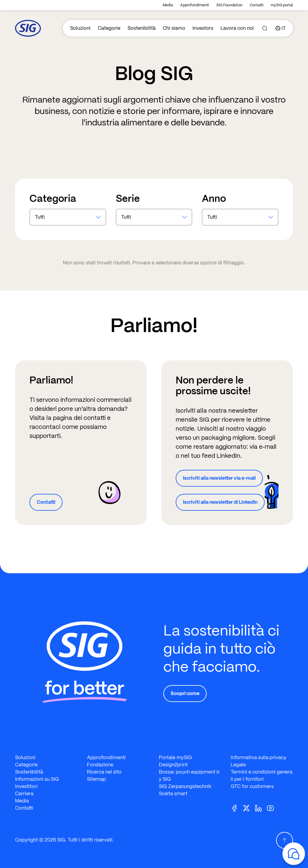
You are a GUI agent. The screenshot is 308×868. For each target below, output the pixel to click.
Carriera (24, 794)
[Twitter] (249, 808)
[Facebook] (237, 808)
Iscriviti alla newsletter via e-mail (219, 478)
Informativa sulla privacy (259, 757)
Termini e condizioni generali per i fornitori (262, 776)
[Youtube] (273, 808)
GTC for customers (252, 786)
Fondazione (100, 765)
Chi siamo (174, 28)
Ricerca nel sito (104, 772)
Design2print (173, 765)
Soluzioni (80, 28)
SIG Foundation (229, 5)
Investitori (26, 786)
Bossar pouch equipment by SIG (189, 776)
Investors (203, 28)
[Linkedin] (261, 808)
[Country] (281, 28)
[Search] (265, 28)
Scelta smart (173, 794)
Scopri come (185, 693)
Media (168, 5)
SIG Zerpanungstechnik (185, 786)
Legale (238, 765)
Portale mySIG (175, 757)
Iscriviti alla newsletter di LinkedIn (220, 502)
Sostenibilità (142, 28)
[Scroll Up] (285, 840)
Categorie (109, 28)
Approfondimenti (195, 5)
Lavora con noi (237, 28)
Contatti (257, 5)
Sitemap (96, 779)
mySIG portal (282, 5)
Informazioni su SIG (37, 779)
